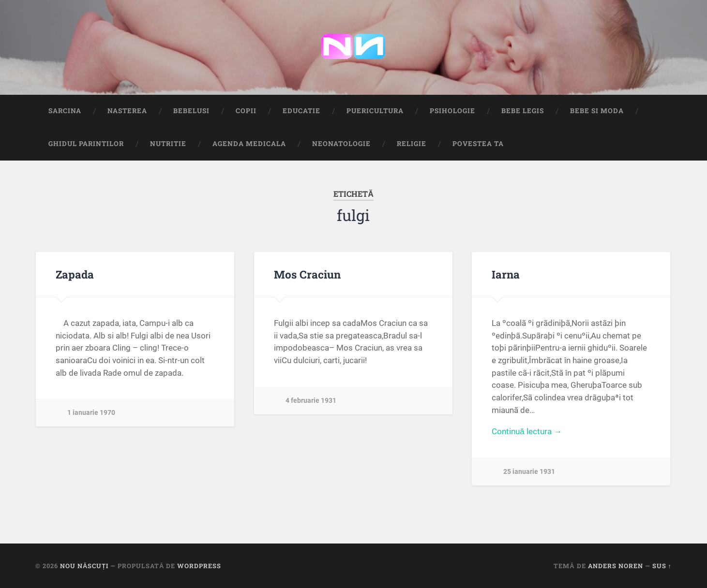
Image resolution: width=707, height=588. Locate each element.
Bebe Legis (523, 111)
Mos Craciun (307, 274)
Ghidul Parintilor (86, 144)
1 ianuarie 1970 (91, 413)
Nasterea (127, 111)
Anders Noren (616, 566)
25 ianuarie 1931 (529, 472)
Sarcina (65, 111)
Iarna (506, 274)
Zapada (75, 274)
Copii (246, 111)
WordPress (199, 566)
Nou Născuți (84, 566)
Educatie (301, 111)
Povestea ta (478, 144)
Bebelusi (191, 111)
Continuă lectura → (527, 431)
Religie (412, 144)
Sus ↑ (662, 566)
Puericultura (375, 111)
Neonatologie (341, 144)
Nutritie (168, 144)
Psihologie (452, 111)
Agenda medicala (249, 144)
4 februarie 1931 (311, 401)
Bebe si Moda (597, 111)
